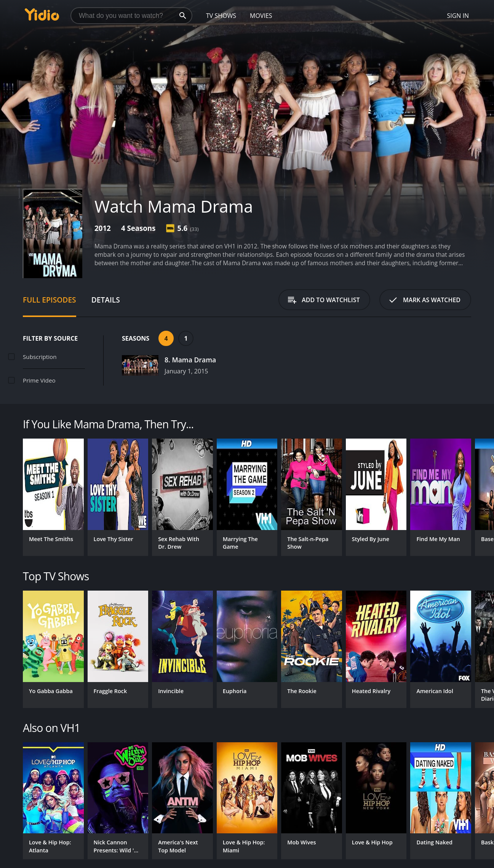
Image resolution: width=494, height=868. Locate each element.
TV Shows (221, 16)
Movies (261, 16)
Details (106, 300)
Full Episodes (50, 300)
